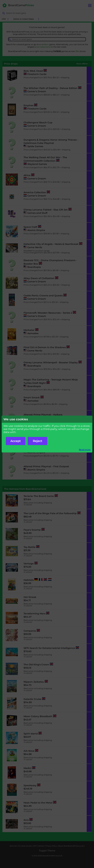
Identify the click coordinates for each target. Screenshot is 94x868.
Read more (85, 450)
